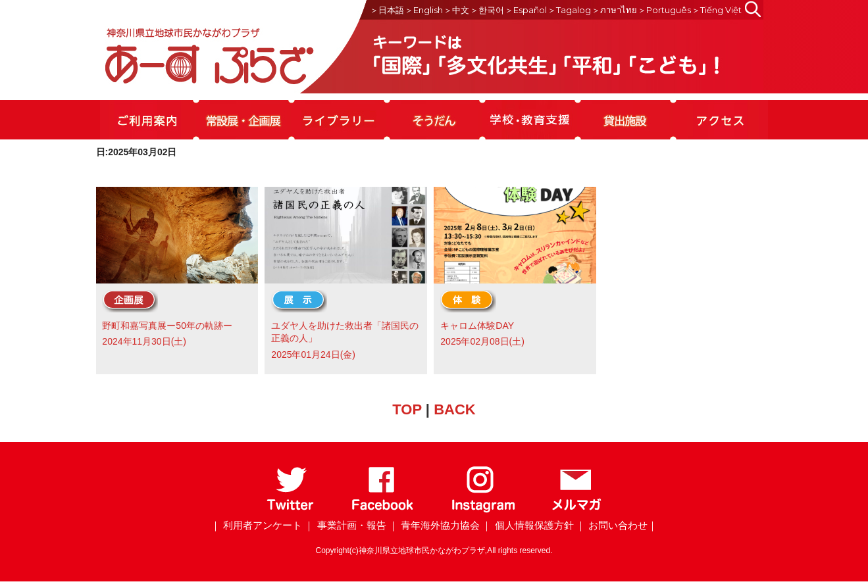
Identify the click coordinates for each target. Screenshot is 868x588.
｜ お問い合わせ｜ (617, 525)
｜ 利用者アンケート (256, 525)
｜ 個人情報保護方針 (527, 525)
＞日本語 (387, 10)
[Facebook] (383, 510)
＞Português (664, 10)
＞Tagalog (569, 10)
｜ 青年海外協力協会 (434, 525)
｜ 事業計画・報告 (345, 525)
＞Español (526, 10)
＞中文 (456, 10)
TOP (407, 409)
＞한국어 (487, 10)
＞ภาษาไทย (614, 10)
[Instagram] (483, 510)
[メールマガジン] (576, 510)
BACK (455, 409)
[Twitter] (291, 510)
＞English (424, 10)
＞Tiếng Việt (717, 10)
